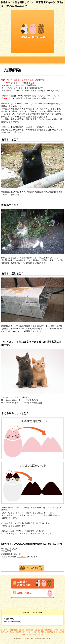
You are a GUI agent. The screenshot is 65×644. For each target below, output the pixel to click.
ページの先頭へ (33, 568)
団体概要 (14, 630)
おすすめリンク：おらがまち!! (32, 634)
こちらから (21, 556)
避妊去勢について (51, 630)
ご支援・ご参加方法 (46, 632)
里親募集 (19, 632)
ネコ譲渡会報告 (38, 630)
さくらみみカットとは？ (15, 413)
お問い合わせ (10, 632)
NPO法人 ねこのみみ (32, 31)
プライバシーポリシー (30, 632)
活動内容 (21, 630)
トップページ (6, 630)
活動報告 (29, 630)
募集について (58, 632)
